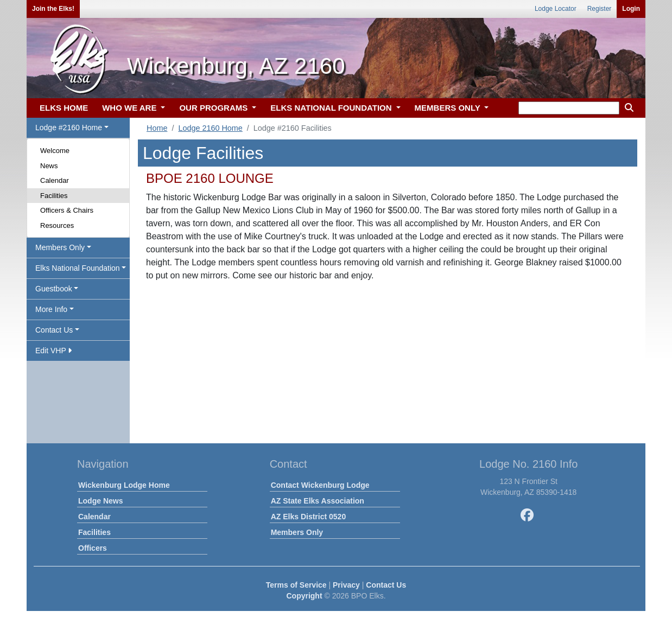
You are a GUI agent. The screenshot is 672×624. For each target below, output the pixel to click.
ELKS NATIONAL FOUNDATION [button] (332, 108)
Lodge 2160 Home (210, 128)
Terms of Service (296, 585)
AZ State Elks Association (318, 501)
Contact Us (386, 585)
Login (631, 9)
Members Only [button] (60, 247)
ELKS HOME (64, 108)
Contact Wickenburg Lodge (320, 485)
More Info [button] (51, 309)
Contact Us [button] (54, 330)
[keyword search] (569, 108)
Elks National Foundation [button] (78, 268)
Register (600, 9)
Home (157, 128)
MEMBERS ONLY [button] (449, 108)
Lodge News (100, 501)
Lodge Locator (556, 9)
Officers (93, 548)
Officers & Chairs (67, 210)
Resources (57, 225)
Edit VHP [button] (53, 351)
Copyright (304, 596)
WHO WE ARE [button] (130, 108)
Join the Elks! (53, 9)
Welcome (55, 151)
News (49, 166)
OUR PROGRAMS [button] (214, 108)
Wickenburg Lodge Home (124, 485)
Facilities (54, 196)
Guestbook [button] (54, 289)
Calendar (55, 180)
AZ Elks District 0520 (309, 517)
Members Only (297, 532)
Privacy (346, 585)
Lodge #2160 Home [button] (69, 128)
